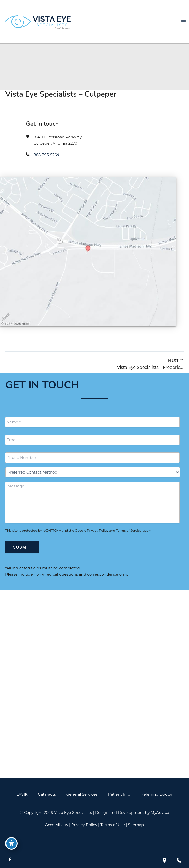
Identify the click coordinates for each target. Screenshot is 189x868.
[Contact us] (179, 860)
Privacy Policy (98, 530)
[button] (94, 762)
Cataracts (47, 794)
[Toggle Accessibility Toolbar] (11, 843)
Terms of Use (113, 825)
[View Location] (14, 641)
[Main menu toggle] (184, 22)
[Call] (95, 659)
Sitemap (136, 825)
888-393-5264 (46, 155)
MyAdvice (160, 813)
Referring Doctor (157, 794)
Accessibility (57, 825)
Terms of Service (129, 530)
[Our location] (164, 860)
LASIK (22, 794)
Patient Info (119, 794)
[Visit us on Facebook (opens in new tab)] (10, 860)
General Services (82, 794)
